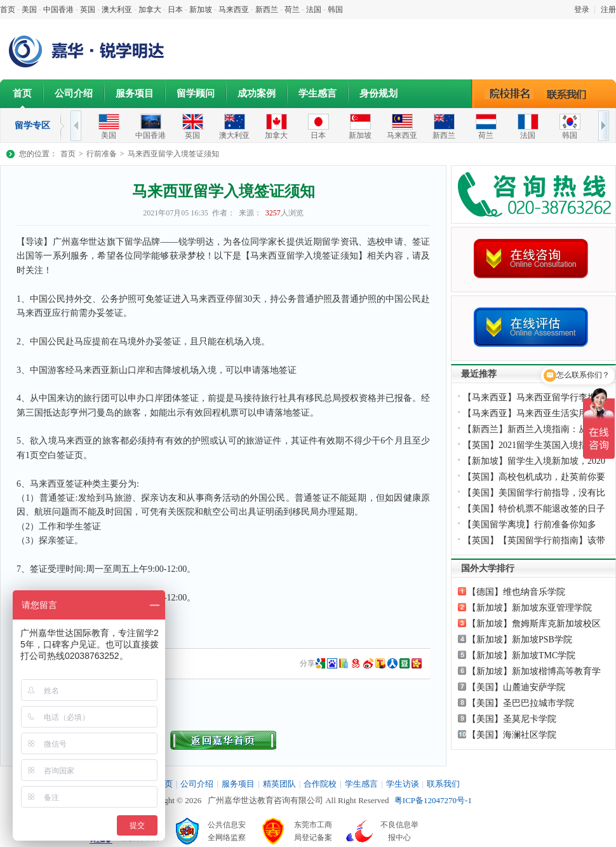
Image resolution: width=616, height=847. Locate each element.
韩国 (335, 10)
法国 (314, 10)
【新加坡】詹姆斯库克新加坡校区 (534, 624)
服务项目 (135, 93)
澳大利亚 (117, 10)
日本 (175, 10)
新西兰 (267, 10)
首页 (8, 10)
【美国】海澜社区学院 (512, 735)
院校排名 (510, 93)
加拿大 (150, 10)
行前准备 (102, 154)
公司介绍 (74, 93)
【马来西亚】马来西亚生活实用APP (533, 413)
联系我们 (570, 93)
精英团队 (279, 784)
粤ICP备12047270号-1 (433, 800)
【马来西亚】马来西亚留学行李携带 (534, 397)
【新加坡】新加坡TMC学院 (521, 655)
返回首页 (223, 740)
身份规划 (378, 93)
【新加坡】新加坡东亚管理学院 (530, 608)
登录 (582, 10)
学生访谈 (403, 784)
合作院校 (320, 784)
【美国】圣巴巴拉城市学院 (521, 703)
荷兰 (292, 10)
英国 (88, 10)
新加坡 (201, 10)
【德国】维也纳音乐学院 (516, 592)
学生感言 (318, 93)
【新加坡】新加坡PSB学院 (520, 640)
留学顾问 (196, 93)
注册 (608, 10)
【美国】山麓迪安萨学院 (516, 687)
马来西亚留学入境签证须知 (173, 154)
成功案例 (257, 93)
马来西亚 (234, 10)
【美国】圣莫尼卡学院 (512, 719)
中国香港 (58, 10)
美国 (29, 10)
